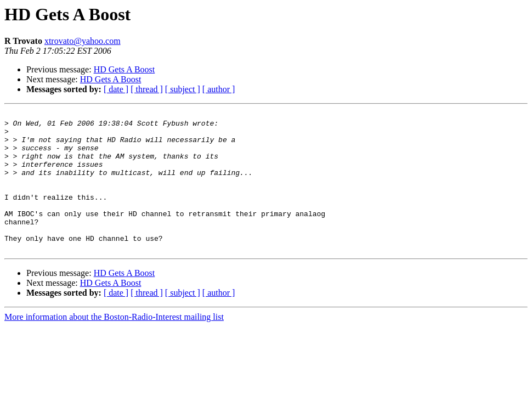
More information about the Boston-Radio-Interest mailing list (114, 345)
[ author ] (219, 89)
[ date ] (116, 89)
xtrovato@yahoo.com (83, 41)
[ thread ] (147, 89)
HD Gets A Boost (124, 69)
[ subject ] (183, 89)
